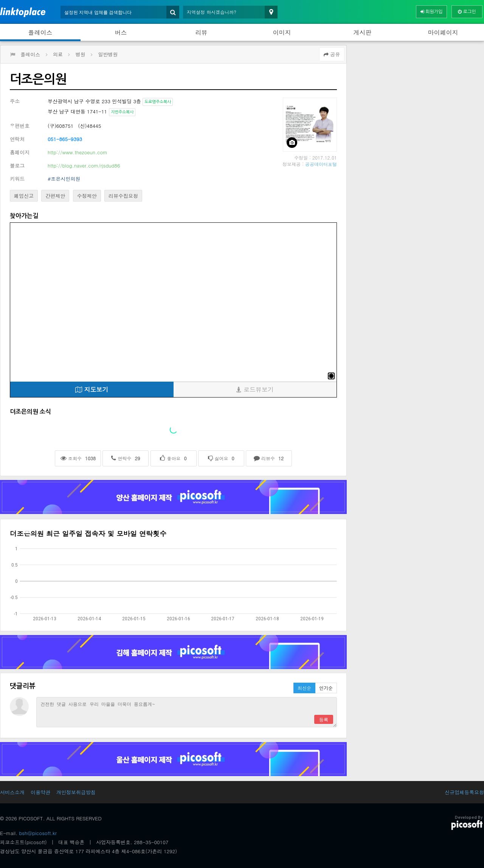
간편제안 (55, 196)
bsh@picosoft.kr (38, 833)
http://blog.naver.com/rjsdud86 (84, 165)
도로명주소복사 (158, 102)
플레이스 (40, 32)
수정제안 (87, 196)
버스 (121, 32)
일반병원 (108, 54)
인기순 (326, 688)
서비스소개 (12, 792)
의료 (58, 54)
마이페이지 (443, 32)
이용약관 (40, 792)
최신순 (304, 688)
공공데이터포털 (321, 164)
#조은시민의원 (64, 179)
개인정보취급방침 (76, 792)
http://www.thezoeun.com (78, 152)
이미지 (282, 32)
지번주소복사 (122, 112)
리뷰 (202, 32)
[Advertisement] (417, 98)
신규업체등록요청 (464, 792)
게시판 (363, 32)
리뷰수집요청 (123, 196)
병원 (81, 54)
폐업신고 (24, 196)
